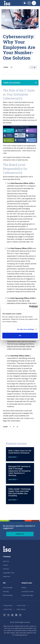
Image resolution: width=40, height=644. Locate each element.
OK (20, 336)
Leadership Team (9, 573)
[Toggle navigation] (34, 3)
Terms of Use (21, 605)
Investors (6, 569)
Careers (5, 565)
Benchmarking (8, 595)
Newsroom (7, 576)
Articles (24, 588)
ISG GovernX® (8, 588)
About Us (6, 561)
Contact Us (20, 534)
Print (33, 67)
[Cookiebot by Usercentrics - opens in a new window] (29, 307)
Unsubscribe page (27, 595)
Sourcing (6, 591)
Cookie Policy (8, 609)
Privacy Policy (8, 605)
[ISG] (10, 3)
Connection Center (28, 591)
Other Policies (21, 609)
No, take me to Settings (26, 329)
